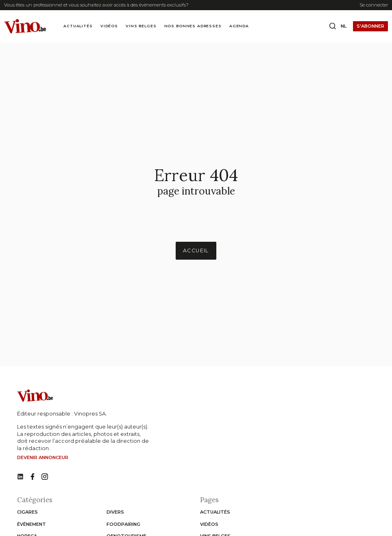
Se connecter (374, 5)
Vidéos (109, 26)
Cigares (27, 512)
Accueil (196, 250)
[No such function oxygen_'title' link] (20, 477)
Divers (115, 512)
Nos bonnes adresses (193, 26)
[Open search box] (333, 26)
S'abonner (370, 26)
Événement (32, 524)
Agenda (239, 26)
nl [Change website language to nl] (344, 26)
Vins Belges (141, 26)
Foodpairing (123, 524)
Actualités (78, 26)
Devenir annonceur (43, 457)
